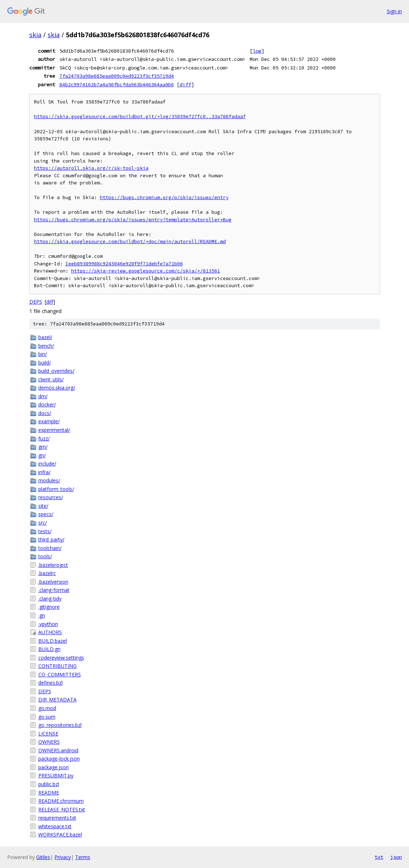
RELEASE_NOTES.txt (62, 809)
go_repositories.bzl (60, 725)
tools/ (45, 556)
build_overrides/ (56, 371)
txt (379, 857)
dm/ (43, 396)
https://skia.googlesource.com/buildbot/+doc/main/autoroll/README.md (130, 242)
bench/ (46, 346)
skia (35, 35)
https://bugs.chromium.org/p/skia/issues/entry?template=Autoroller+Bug (133, 220)
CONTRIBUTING (57, 666)
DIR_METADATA (57, 700)
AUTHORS (50, 632)
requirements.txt (57, 818)
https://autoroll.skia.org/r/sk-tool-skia (91, 168)
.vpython (48, 624)
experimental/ (54, 430)
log (257, 51)
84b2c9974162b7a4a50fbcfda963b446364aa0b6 (117, 85)
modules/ (49, 480)
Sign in (394, 11)
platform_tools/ (56, 489)
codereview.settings (61, 658)
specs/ (46, 514)
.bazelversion (53, 582)
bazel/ (45, 337)
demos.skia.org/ (57, 388)
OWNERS (49, 742)
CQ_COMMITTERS (60, 674)
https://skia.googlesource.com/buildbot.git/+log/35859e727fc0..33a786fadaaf (140, 117)
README (49, 793)
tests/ (45, 531)
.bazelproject (53, 565)
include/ (47, 464)
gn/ (42, 455)
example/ (49, 421)
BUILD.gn (49, 649)
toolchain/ (50, 548)
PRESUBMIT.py (56, 775)
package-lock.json (59, 759)
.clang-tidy (50, 599)
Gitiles (43, 857)
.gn (42, 615)
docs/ (45, 413)
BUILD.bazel (53, 641)
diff (185, 85)
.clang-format (54, 590)
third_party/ (51, 539)
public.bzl (49, 784)
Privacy (63, 857)
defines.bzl (50, 683)
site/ (43, 506)
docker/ (47, 404)
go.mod (47, 708)
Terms (83, 857)
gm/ (43, 447)
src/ (43, 523)
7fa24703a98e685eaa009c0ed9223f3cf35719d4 (117, 76)
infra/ (44, 472)
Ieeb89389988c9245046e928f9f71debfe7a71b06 (124, 264)
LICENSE (48, 734)
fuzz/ (44, 438)
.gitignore (49, 607)
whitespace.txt (55, 826)
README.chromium (61, 801)
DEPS (36, 302)
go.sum (47, 717)
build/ (45, 363)
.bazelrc (47, 573)
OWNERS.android (58, 750)
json (396, 857)
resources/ (51, 497)
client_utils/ (51, 379)
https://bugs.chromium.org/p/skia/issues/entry (164, 197)
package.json (53, 767)
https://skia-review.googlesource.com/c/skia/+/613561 (146, 271)
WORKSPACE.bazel (60, 835)
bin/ (43, 354)
